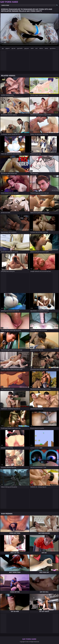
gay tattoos (53, 48)
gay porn (27, 48)
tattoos (41, 48)
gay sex (13, 48)
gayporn (8, 48)
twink (32, 48)
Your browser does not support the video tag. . (29, 30)
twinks (46, 48)
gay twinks (20, 48)
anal (36, 48)
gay (3, 48)
